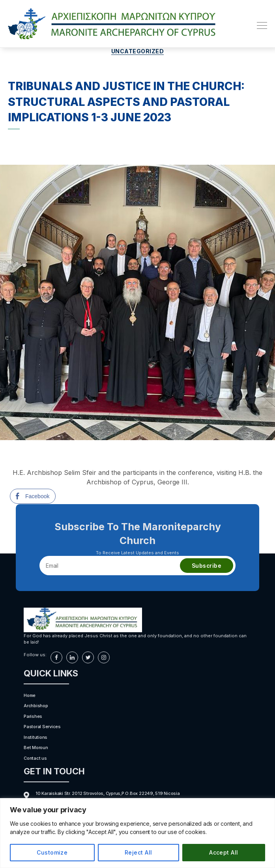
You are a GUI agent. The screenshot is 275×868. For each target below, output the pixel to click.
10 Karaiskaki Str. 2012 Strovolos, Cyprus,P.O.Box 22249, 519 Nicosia (108, 793)
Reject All (138, 852)
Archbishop (36, 706)
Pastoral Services (42, 727)
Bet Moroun (36, 747)
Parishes (33, 716)
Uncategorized (138, 51)
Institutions (36, 737)
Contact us (35, 758)
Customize (52, 852)
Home (30, 695)
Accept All (224, 852)
